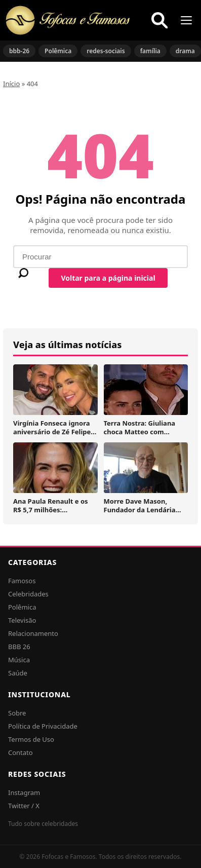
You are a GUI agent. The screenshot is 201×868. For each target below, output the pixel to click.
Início (11, 84)
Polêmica (58, 51)
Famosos (22, 581)
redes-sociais (106, 51)
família (150, 51)
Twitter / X (24, 806)
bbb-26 (19, 51)
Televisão (22, 620)
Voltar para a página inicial (108, 278)
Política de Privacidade (43, 726)
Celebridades (28, 594)
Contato (21, 752)
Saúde (18, 673)
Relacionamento (33, 633)
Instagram (24, 792)
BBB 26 (19, 647)
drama (185, 51)
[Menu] (186, 20)
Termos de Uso (31, 739)
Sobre (17, 713)
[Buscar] (159, 20)
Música (19, 660)
